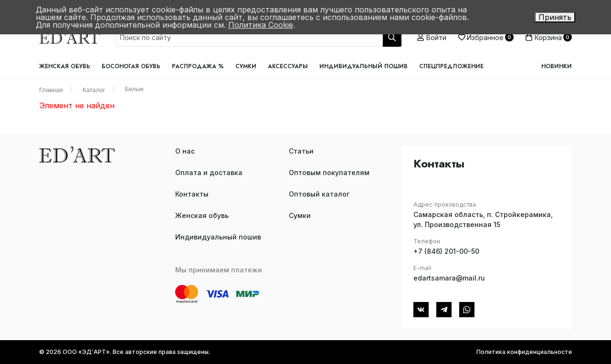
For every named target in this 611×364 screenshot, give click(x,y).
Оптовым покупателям (329, 172)
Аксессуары (288, 66)
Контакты (192, 194)
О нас (185, 151)
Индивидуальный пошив (363, 66)
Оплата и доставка (209, 172)
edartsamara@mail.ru (449, 278)
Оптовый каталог (319, 194)
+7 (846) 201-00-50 (446, 251)
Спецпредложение (451, 66)
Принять (555, 17)
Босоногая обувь (131, 66)
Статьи (301, 151)
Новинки (557, 66)
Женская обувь (65, 66)
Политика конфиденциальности (524, 352)
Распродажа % (198, 66)
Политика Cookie (261, 25)
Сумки (246, 66)
